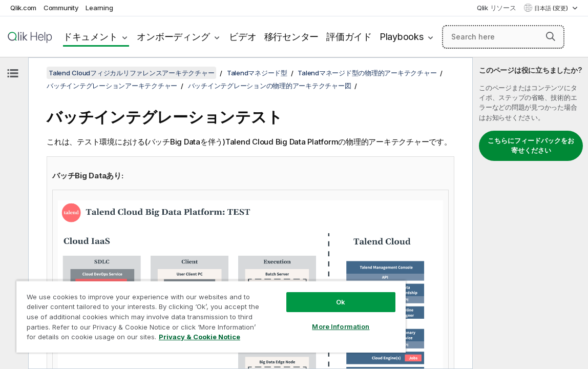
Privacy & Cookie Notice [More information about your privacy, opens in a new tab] (109, 339)
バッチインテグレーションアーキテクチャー (112, 86)
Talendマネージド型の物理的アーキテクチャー (367, 73)
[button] (551, 36)
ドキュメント (90, 37)
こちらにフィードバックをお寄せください (531, 146)
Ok (300, 294)
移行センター (292, 37)
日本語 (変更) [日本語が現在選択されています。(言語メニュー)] (552, 8)
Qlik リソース (497, 8)
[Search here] (503, 37)
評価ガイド (349, 37)
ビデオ (243, 37)
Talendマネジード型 (257, 73)
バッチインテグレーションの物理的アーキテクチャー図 (270, 86)
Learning (99, 8)
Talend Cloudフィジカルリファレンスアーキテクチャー (131, 73)
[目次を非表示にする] (13, 73)
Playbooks (402, 37)
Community (61, 8)
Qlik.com (23, 8)
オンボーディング (173, 37)
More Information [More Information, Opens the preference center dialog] (300, 319)
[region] (187, 313)
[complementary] (530, 213)
